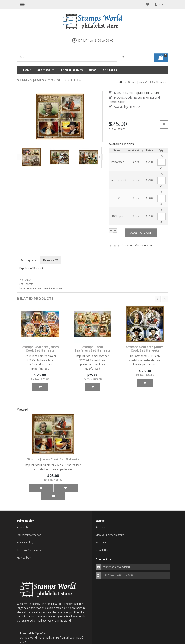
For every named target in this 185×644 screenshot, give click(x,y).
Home (27, 70)
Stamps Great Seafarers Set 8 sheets (92, 348)
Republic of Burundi (31, 268)
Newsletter (102, 550)
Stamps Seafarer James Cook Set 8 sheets (40, 348)
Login (159, 5)
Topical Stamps (72, 70)
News (93, 70)
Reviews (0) (51, 260)
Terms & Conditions (29, 550)
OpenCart (41, 633)
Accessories (46, 70)
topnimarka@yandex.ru (117, 567)
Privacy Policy (25, 542)
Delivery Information (29, 535)
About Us (23, 527)
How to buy (24, 558)
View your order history (110, 535)
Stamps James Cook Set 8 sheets (53, 459)
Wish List (101, 542)
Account (100, 527)
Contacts (110, 70)
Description (28, 260)
